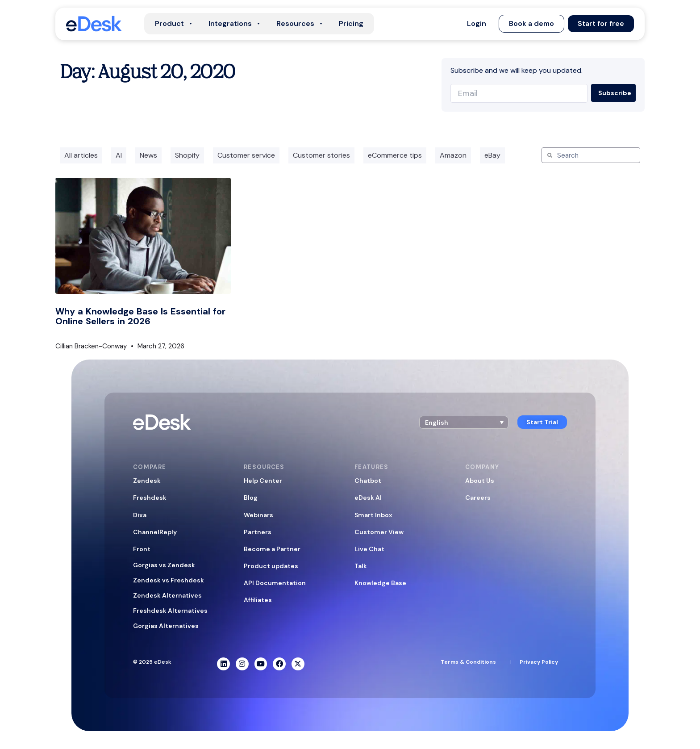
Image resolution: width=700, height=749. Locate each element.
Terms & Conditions (468, 662)
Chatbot (368, 481)
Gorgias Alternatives (166, 626)
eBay (492, 155)
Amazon (453, 155)
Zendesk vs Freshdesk (169, 580)
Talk (361, 566)
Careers (478, 498)
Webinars (258, 515)
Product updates (271, 566)
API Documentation (275, 583)
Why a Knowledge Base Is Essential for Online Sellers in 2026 (140, 316)
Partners (258, 532)
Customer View (379, 532)
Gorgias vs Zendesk (164, 565)
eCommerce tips (395, 155)
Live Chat (369, 549)
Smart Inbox (373, 515)
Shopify (187, 155)
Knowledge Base (380, 583)
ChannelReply (155, 532)
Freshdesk (150, 498)
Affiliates (258, 600)
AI (119, 155)
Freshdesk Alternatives (170, 611)
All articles (81, 155)
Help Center (263, 481)
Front (142, 549)
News (148, 155)
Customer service (246, 155)
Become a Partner (272, 549)
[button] (477, 24)
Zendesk (147, 481)
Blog (251, 498)
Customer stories (321, 155)
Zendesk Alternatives (167, 595)
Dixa (140, 515)
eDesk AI (368, 498)
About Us (480, 481)
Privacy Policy (539, 662)
